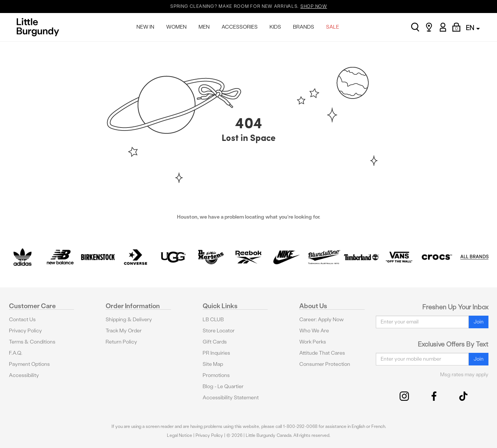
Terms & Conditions (32, 342)
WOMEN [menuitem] (176, 27)
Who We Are (314, 331)
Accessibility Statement (231, 398)
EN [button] (473, 28)
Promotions (216, 375)
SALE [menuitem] (333, 27)
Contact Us (22, 320)
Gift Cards (215, 342)
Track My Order (124, 331)
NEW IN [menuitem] (145, 27)
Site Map (213, 364)
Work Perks (313, 342)
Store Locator (219, 331)
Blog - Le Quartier (223, 386)
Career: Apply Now (322, 320)
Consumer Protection (325, 364)
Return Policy (121, 342)
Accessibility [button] (24, 375)
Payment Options (29, 364)
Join (479, 322)
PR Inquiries (216, 353)
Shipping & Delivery (129, 320)
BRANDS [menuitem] (304, 27)
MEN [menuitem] (204, 27)
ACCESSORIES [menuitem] (240, 27)
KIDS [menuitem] (275, 27)
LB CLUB (213, 320)
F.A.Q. (16, 353)
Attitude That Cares (322, 353)
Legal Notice (180, 435)
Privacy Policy (25, 331)
